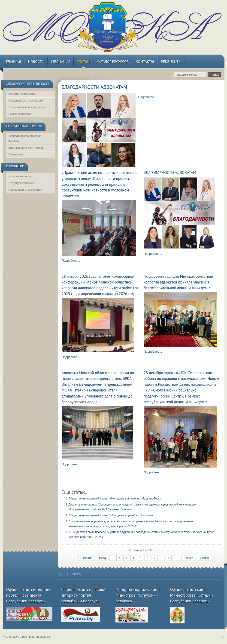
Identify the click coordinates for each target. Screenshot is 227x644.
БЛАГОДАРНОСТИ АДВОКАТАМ (94, 87)
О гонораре (16, 154)
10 (177, 558)
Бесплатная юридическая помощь (25, 138)
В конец (204, 558)
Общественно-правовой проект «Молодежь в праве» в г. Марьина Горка (115, 499)
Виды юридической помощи (26, 148)
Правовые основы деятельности (29, 107)
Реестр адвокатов (20, 114)
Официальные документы (25, 190)
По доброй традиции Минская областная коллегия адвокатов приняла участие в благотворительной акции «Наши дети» (178, 282)
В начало (86, 558)
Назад (102, 558)
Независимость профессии (26, 101)
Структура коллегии (21, 183)
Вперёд (188, 558)
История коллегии (20, 176)
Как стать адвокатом (22, 94)
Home (60, 574)
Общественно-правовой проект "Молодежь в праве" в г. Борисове (111, 515)
